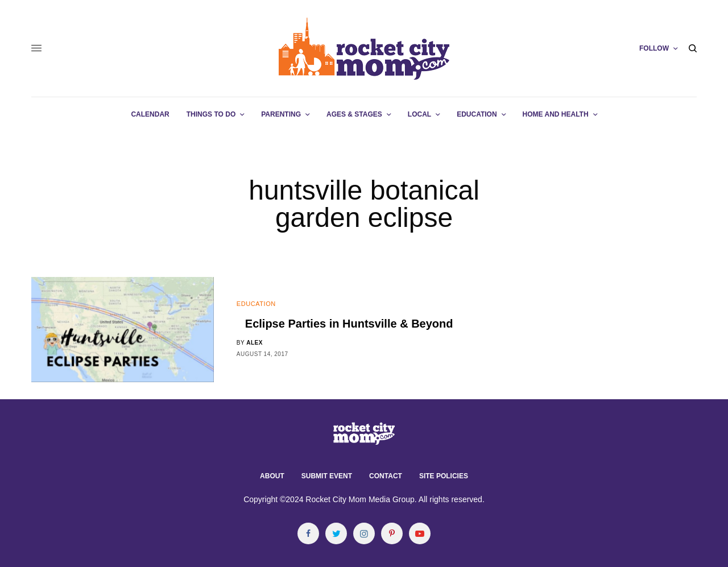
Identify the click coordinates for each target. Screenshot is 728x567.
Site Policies (444, 476)
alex (255, 343)
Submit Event (327, 476)
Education (256, 304)
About (272, 476)
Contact (386, 476)
